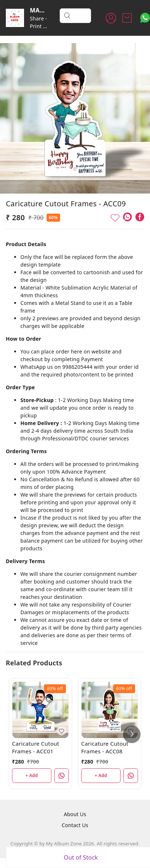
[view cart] (127, 18)
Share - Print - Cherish (39, 26)
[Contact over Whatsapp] (145, 18)
